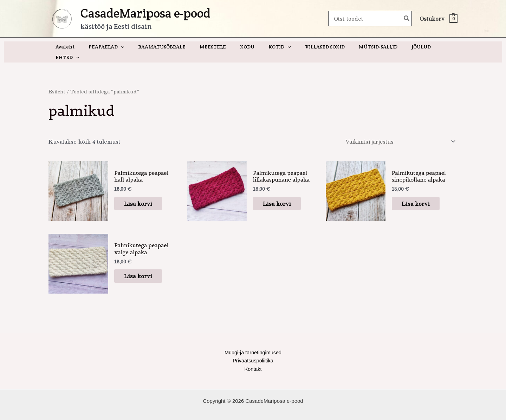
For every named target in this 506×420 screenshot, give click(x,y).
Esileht (57, 81)
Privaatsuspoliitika (253, 351)
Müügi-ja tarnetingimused (253, 343)
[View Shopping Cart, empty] (438, 19)
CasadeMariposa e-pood (145, 13)
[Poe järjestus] (398, 131)
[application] (126, 47)
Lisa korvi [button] (142, 193)
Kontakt (253, 360)
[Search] (407, 19)
